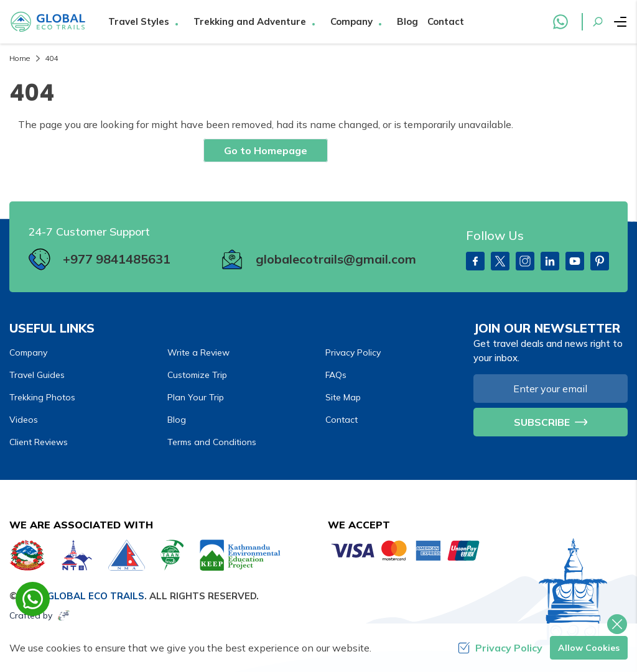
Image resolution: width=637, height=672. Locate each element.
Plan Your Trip (196, 397)
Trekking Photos (42, 397)
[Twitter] (500, 261)
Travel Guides (37, 375)
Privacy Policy (353, 352)
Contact (446, 21)
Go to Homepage (266, 150)
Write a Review (198, 352)
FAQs (336, 375)
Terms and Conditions (212, 442)
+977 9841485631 (117, 259)
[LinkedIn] (550, 261)
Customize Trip (197, 375)
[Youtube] (575, 261)
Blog (407, 21)
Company (28, 352)
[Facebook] (475, 261)
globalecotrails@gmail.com (336, 259)
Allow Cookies (589, 648)
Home (20, 58)
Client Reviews (39, 442)
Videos (24, 420)
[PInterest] (600, 261)
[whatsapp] (33, 599)
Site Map (343, 397)
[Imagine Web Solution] (64, 615)
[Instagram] (525, 261)
